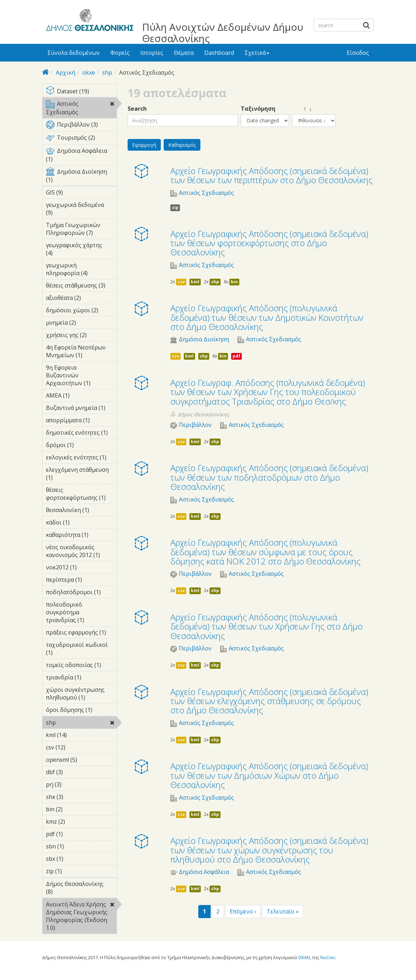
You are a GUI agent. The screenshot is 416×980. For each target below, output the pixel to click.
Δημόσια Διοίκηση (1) (81, 177)
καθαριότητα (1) (81, 536)
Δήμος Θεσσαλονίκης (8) (81, 889)
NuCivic (328, 957)
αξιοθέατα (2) (81, 299)
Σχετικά (257, 53)
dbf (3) (74, 772)
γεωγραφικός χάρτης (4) (81, 250)
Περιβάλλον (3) (81, 126)
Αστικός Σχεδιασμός (81, 109)
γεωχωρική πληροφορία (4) (81, 270)
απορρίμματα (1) (81, 421)
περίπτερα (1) (81, 581)
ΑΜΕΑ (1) (81, 395)
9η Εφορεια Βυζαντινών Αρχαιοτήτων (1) (81, 376)
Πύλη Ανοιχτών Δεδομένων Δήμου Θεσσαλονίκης (223, 33)
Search (137, 109)
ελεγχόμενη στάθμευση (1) (81, 475)
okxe (89, 73)
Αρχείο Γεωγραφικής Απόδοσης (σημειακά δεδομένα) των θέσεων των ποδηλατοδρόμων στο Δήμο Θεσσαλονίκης (269, 477)
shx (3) (74, 797)
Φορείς (120, 53)
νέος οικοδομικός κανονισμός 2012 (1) (81, 552)
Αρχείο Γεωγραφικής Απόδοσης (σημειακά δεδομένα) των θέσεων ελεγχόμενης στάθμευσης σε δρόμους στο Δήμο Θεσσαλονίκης (269, 701)
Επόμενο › (243, 911)
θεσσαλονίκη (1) (81, 511)
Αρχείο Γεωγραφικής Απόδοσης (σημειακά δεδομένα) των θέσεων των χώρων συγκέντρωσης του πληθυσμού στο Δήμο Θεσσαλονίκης (269, 850)
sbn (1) (75, 846)
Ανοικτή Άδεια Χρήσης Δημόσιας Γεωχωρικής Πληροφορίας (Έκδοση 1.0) (81, 917)
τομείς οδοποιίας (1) (81, 666)
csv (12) (75, 747)
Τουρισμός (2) (81, 139)
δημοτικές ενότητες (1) (81, 434)
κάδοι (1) (81, 522)
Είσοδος (358, 53)
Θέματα (184, 53)
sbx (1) (74, 859)
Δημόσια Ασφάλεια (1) (81, 156)
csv (181, 282)
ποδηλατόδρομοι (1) (81, 593)
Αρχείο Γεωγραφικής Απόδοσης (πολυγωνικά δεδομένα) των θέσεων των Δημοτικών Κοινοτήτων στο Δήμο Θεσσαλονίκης (267, 317)
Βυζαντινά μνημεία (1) (81, 409)
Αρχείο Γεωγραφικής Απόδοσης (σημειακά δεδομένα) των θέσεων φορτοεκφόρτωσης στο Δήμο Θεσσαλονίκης (269, 243)
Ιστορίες (152, 53)
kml (195, 282)
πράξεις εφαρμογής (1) (81, 633)
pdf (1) (74, 834)
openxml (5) (81, 761)
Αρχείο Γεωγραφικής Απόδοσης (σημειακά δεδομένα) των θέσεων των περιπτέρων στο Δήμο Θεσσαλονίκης (271, 175)
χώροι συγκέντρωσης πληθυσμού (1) (81, 695)
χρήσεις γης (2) (81, 336)
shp (107, 73)
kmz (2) (76, 822)
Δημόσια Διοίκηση (204, 339)
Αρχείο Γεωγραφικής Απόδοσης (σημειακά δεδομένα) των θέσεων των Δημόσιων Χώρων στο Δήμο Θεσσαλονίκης (269, 775)
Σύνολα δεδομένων (74, 53)
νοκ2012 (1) (81, 568)
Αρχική (66, 73)
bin (234, 282)
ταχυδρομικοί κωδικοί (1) (81, 650)
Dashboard (219, 53)
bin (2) (74, 809)
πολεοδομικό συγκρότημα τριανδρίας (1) (81, 613)
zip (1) (73, 871)
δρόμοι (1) (81, 446)
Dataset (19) (81, 92)
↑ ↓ (302, 109)
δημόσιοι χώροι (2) (81, 311)
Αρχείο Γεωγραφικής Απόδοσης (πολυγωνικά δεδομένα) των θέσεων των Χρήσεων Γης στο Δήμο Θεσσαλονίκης (266, 626)
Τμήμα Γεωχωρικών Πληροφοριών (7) (81, 230)
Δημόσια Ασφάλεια (204, 872)
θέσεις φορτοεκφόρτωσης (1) (81, 495)
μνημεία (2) (81, 324)
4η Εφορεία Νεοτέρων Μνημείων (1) (81, 352)
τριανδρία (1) (81, 678)
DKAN (304, 957)
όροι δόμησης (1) (81, 711)
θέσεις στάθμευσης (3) (81, 286)
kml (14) (76, 735)
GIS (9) (74, 192)
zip (175, 207)
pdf (236, 356)
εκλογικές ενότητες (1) (81, 458)
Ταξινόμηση (258, 109)
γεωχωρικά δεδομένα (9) (81, 210)
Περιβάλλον (195, 425)
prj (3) (72, 784)
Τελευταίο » (283, 911)
